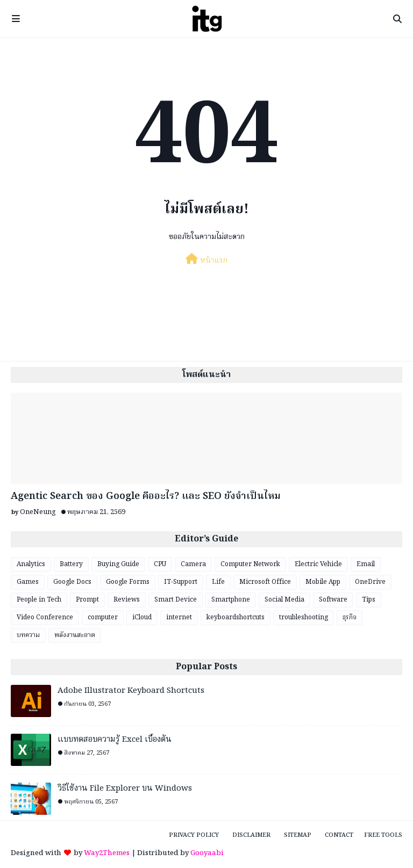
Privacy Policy (194, 835)
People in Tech (39, 600)
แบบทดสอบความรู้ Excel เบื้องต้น (115, 740)
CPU (160, 564)
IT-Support (181, 582)
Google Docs (72, 582)
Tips (369, 600)
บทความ (28, 635)
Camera (193, 564)
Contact (339, 835)
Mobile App (323, 582)
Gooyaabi (207, 853)
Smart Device (176, 600)
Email (366, 564)
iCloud (142, 617)
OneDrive (370, 582)
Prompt (87, 600)
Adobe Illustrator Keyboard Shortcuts (131, 691)
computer (103, 617)
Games (28, 582)
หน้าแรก (206, 260)
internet (179, 617)
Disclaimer (251, 835)
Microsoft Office (265, 582)
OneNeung (38, 512)
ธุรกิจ (350, 617)
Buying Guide (118, 564)
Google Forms (128, 582)
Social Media (284, 600)
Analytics (31, 564)
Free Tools (383, 835)
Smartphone (231, 600)
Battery (71, 564)
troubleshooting (304, 617)
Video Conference (45, 617)
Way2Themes (107, 853)
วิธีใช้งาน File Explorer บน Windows (125, 789)
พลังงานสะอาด (75, 635)
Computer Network (250, 564)
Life (218, 582)
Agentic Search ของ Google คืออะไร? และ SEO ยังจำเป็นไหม (146, 497)
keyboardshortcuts (236, 617)
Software (333, 600)
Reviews (127, 600)
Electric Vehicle (318, 564)
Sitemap (298, 835)
